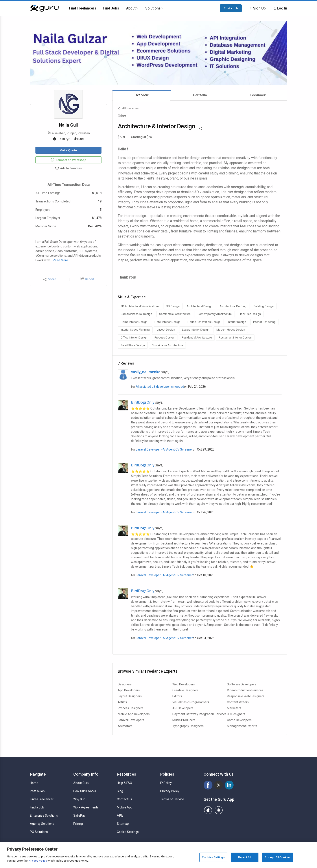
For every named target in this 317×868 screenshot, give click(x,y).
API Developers (183, 708)
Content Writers (238, 702)
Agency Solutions (42, 824)
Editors (177, 696)
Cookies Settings (213, 857)
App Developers (129, 690)
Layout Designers (130, 696)
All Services (128, 109)
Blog (120, 791)
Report (87, 279)
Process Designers (131, 708)
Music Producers (184, 720)
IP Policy (166, 783)
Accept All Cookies (278, 857)
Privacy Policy (170, 791)
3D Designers (236, 714)
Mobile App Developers (134, 714)
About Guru (81, 783)
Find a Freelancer (42, 799)
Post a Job (231, 8)
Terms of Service (172, 799)
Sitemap (123, 824)
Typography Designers (188, 726)
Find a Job (37, 807)
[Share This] (201, 128)
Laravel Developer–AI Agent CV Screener (164, 449)
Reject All (245, 857)
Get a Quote (68, 150)
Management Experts (242, 726)
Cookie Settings (128, 832)
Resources (126, 774)
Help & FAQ (124, 783)
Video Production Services (245, 690)
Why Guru (80, 799)
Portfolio (200, 95)
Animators (125, 726)
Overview (142, 95)
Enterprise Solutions (44, 816)
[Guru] (44, 8)
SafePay (79, 816)
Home (34, 783)
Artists (122, 702)
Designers (125, 684)
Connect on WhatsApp (69, 160)
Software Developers (242, 684)
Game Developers (239, 720)
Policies (167, 774)
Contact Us (124, 799)
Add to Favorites (68, 169)
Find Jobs (111, 8)
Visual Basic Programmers (191, 702)
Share (50, 279)
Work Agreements (86, 807)
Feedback (258, 95)
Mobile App (125, 807)
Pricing (78, 824)
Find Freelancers (83, 8)
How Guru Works (85, 791)
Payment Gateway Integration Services (199, 714)
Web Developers (184, 684)
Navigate (38, 774)
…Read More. (60, 260)
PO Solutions (39, 832)
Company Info (86, 774)
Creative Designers (185, 690)
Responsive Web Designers (246, 696)
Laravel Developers (131, 720)
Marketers (234, 708)
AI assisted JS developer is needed (160, 387)
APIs (120, 816)
